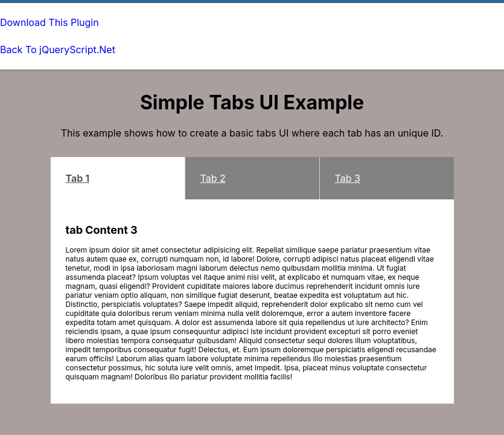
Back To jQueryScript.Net (58, 50)
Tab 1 (78, 178)
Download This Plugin (49, 22)
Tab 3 (348, 178)
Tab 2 (213, 178)
